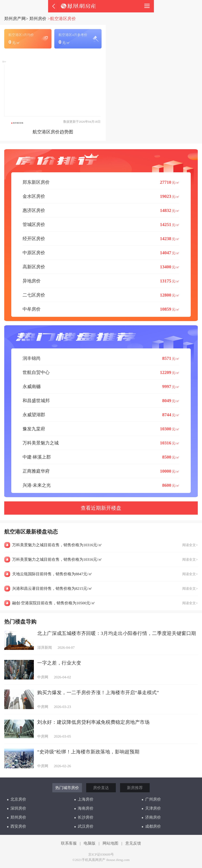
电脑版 (90, 843)
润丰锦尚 (101, 358)
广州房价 (151, 799)
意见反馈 (133, 843)
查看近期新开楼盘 (101, 508)
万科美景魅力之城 (101, 443)
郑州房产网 (15, 19)
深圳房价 (17, 808)
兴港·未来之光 (101, 485)
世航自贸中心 (101, 372)
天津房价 (151, 808)
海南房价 (84, 808)
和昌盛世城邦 (101, 401)
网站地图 (110, 843)
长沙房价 (84, 817)
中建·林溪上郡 (101, 457)
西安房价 (17, 826)
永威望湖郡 (101, 415)
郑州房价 (38, 19)
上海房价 (84, 799)
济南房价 (151, 817)
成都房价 (151, 826)
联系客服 (69, 843)
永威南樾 (101, 386)
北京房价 (17, 799)
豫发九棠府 (101, 429)
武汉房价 (84, 826)
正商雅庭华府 (101, 471)
